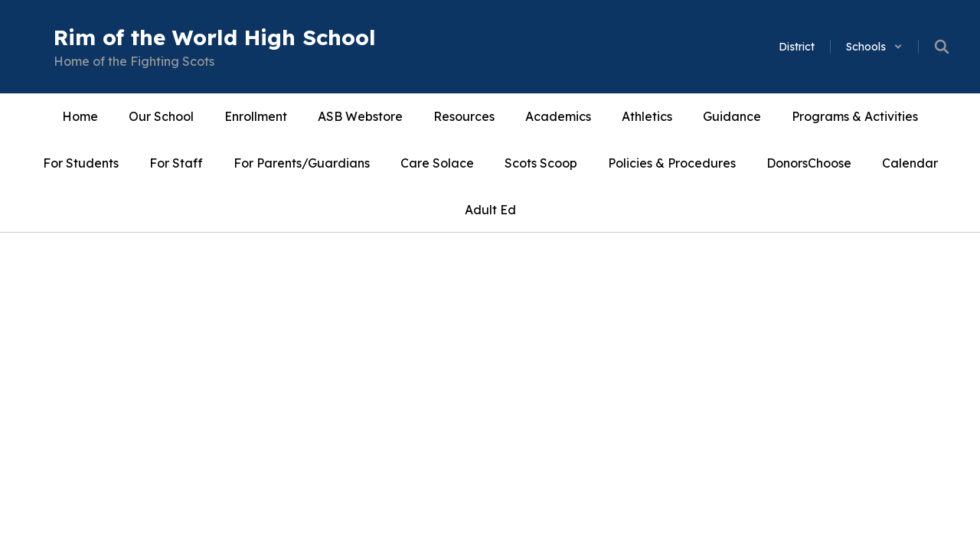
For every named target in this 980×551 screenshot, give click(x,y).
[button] (874, 47)
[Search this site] (942, 47)
